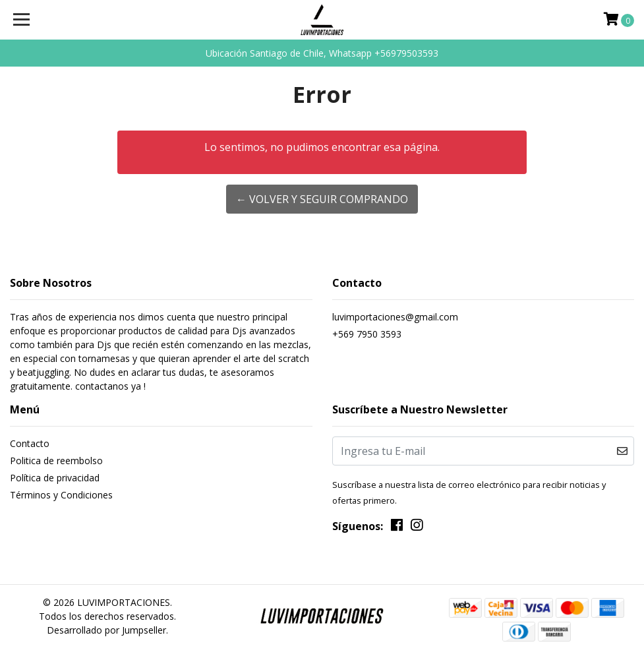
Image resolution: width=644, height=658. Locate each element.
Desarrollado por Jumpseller (106, 630)
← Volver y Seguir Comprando (322, 199)
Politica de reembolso (56, 461)
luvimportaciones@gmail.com (395, 317)
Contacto (30, 443)
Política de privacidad (55, 478)
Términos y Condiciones (61, 495)
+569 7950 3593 (367, 334)
